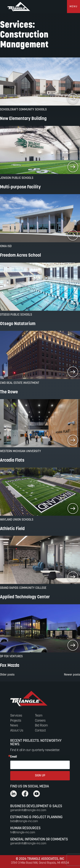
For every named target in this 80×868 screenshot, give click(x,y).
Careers (40, 721)
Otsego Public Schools (16, 315)
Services (16, 716)
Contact (40, 731)
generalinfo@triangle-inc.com (28, 810)
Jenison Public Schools (17, 178)
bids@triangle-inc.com (24, 821)
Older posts (7, 675)
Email (14, 757)
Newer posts (72, 675)
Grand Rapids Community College (23, 588)
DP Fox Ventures (11, 657)
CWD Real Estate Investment (20, 383)
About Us (17, 731)
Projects (16, 721)
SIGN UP (40, 776)
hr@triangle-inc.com (23, 833)
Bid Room (41, 726)
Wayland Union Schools (17, 520)
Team (39, 716)
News (14, 726)
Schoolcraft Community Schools (23, 110)
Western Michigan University (20, 451)
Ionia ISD (6, 246)
